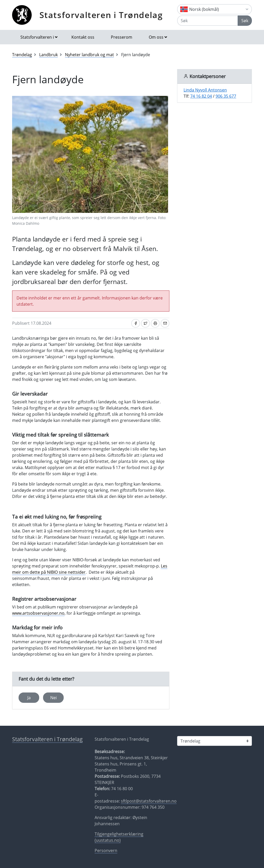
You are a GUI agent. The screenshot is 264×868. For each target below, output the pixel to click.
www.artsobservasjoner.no (38, 613)
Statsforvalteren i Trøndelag (101, 15)
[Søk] (208, 21)
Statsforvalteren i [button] (37, 37)
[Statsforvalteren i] (214, 741)
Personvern (106, 850)
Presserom (122, 37)
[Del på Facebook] (136, 323)
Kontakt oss (83, 37)
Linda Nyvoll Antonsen (205, 90)
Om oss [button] (156, 37)
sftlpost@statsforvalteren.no (149, 801)
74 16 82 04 (201, 96)
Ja (29, 698)
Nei (53, 698)
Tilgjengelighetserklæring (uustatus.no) (119, 837)
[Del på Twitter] (145, 323)
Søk (245, 21)
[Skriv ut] (155, 323)
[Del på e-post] (165, 323)
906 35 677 (226, 96)
